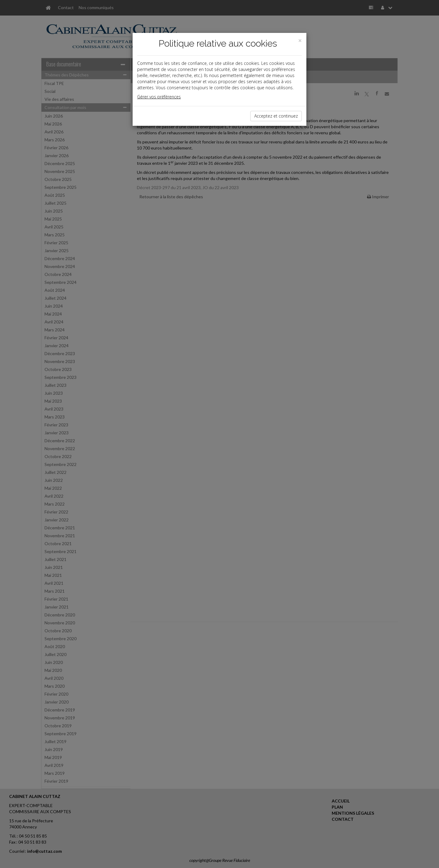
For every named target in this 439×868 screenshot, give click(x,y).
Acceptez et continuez (276, 116)
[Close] (300, 41)
